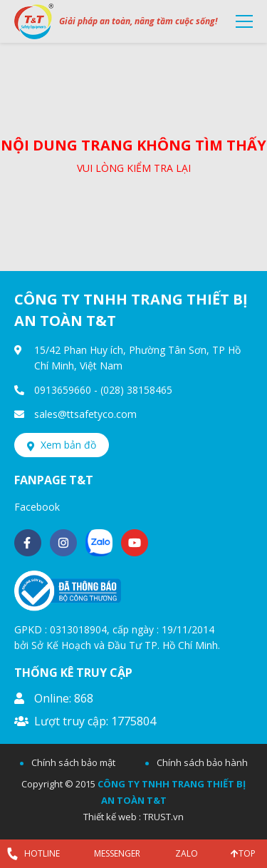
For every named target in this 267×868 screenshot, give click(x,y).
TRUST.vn (163, 817)
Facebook (37, 507)
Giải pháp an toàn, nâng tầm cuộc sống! (138, 21)
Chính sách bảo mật (73, 762)
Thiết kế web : (112, 817)
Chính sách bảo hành (202, 762)
